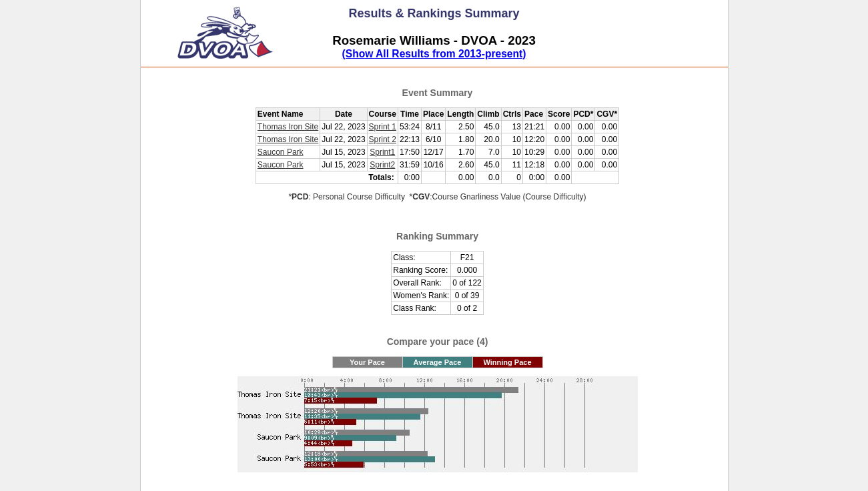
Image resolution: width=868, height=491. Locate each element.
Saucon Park (281, 152)
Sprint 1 (383, 127)
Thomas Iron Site (288, 127)
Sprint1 (382, 152)
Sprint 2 (383, 139)
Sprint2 (382, 165)
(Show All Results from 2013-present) (434, 54)
